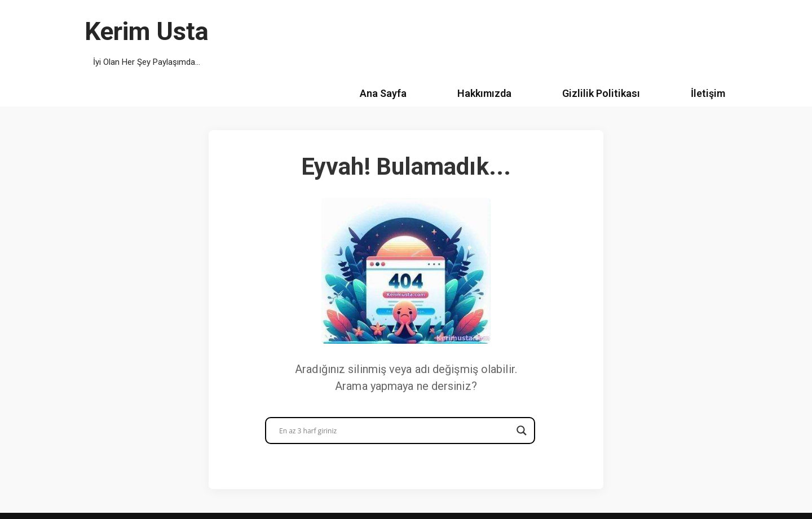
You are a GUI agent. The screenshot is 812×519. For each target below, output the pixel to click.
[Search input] (395, 431)
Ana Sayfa (383, 93)
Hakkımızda (484, 93)
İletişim (708, 93)
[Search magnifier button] (522, 431)
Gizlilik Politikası (601, 93)
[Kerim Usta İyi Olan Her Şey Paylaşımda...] (147, 40)
